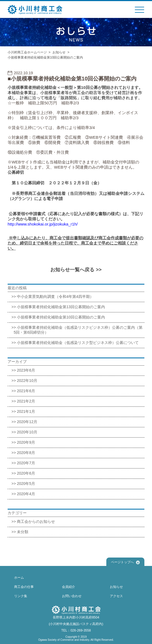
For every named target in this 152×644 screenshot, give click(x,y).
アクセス (116, 596)
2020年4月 (26, 494)
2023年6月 (26, 370)
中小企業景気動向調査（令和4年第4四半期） (55, 297)
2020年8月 (26, 453)
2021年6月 (26, 391)
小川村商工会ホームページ (27, 52)
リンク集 (21, 596)
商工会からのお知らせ (36, 521)
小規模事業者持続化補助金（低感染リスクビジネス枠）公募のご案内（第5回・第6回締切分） (78, 330)
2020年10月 (27, 432)
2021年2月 (26, 401)
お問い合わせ (72, 596)
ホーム (19, 578)
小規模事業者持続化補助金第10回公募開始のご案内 (61, 317)
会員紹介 (69, 587)
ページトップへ (125, 562)
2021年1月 (26, 411)
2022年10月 (27, 381)
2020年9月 (26, 442)
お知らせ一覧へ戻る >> (76, 270)
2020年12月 (27, 422)
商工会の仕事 (24, 587)
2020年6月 (26, 473)
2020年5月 (26, 484)
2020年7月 (26, 463)
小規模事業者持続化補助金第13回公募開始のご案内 (61, 307)
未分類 (23, 532)
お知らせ (59, 52)
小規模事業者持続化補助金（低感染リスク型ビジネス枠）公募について (78, 343)
